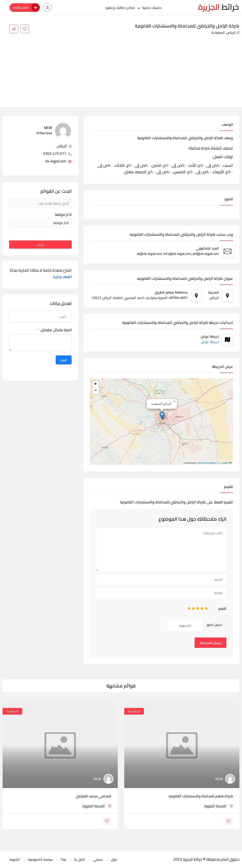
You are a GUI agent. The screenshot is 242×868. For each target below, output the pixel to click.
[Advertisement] (121, 68)
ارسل (64, 360)
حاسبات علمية (152, 8)
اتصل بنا (80, 859)
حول (114, 859)
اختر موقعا (63, 215)
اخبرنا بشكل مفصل (56, 330)
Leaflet (226, 463)
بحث (40, 245)
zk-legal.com (58, 161)
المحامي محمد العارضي (94, 796)
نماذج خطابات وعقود (120, 8)
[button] (162, 416)
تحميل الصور (214, 625)
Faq (63, 859)
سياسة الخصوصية (40, 859)
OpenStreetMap (207, 463)
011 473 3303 (57, 154)
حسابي (98, 859)
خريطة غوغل (210, 342)
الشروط (15, 859)
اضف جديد (62, 277)
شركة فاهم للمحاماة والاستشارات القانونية (201, 796)
